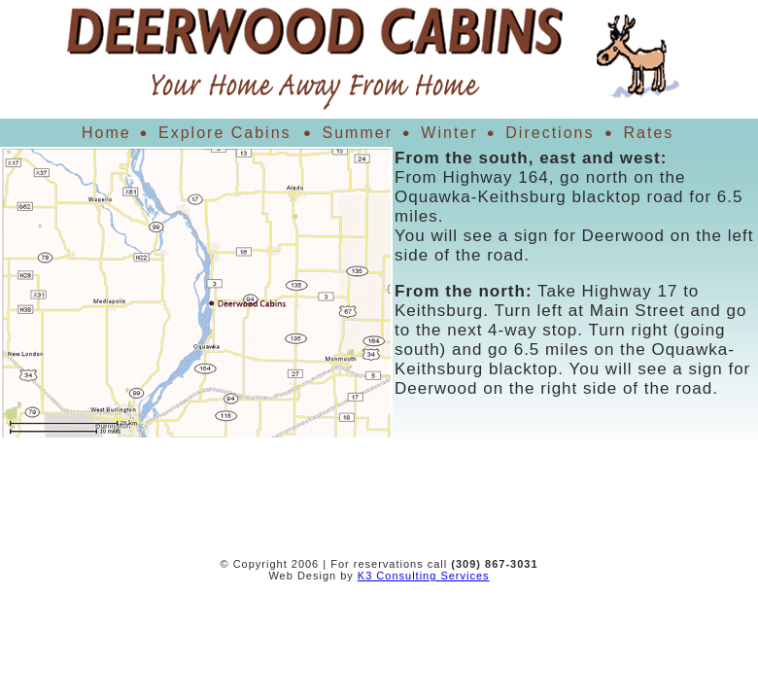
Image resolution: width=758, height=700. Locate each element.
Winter (449, 133)
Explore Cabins (225, 133)
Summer (357, 133)
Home (107, 133)
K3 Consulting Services (424, 576)
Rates (649, 133)
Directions (550, 133)
